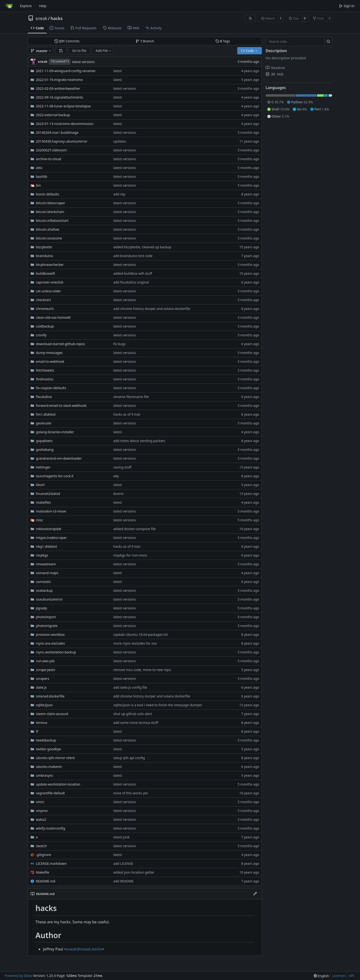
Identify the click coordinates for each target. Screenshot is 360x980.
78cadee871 (60, 62)
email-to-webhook (50, 361)
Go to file (79, 51)
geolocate (44, 423)
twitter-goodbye (49, 749)
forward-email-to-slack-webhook (61, 405)
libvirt (40, 485)
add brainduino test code (133, 256)
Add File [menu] (104, 51)
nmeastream (46, 564)
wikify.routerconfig (51, 828)
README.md (46, 881)
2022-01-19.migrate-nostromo (59, 80)
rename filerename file (131, 397)
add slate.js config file (130, 687)
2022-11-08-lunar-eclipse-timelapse (63, 106)
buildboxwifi (45, 273)
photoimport (46, 617)
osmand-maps (47, 573)
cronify (41, 335)
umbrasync (45, 775)
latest (117, 71)
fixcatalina (44, 397)
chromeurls (45, 309)
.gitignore (44, 855)
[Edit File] (255, 894)
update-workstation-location (58, 784)
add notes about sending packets (139, 441)
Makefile (43, 872)
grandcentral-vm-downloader (59, 458)
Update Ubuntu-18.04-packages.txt (141, 634)
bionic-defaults (47, 194)
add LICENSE (123, 863)
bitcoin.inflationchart (52, 221)
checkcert (43, 300)
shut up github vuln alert (132, 714)
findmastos (45, 379)
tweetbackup (46, 740)
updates (119, 141)
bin (38, 185)
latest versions (83, 62)
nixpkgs (42, 555)
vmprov (42, 811)
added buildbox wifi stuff (133, 273)
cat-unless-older (48, 291)
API (351, 976)
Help (43, 6)
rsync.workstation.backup (56, 652)
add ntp (119, 194)
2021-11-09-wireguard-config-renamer (66, 71)
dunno (118, 494)
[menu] (321, 976)
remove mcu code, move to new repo (142, 670)
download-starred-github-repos (60, 344)
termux (42, 723)
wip (116, 476)
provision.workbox (50, 634)
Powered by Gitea (18, 976)
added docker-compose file (134, 529)
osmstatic (43, 582)
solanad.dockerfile (50, 696)
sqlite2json (44, 705)
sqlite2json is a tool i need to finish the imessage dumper (158, 705)
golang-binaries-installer (55, 432)
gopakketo (44, 441)
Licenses (339, 976)
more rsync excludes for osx (135, 643)
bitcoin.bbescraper (51, 203)
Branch (145, 41)
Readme (275, 68)
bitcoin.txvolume (49, 238)
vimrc (40, 802)
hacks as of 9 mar (127, 414)
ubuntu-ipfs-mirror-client (55, 758)
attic (39, 168)
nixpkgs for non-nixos (130, 555)
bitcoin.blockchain (50, 212)
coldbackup (45, 326)
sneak (41, 18)
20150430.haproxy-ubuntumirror (62, 141)
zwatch (41, 846)
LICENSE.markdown (51, 863)
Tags (223, 41)
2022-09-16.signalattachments (59, 97)
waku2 (41, 819)
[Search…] (328, 41)
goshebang (45, 450)
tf (37, 731)
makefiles (43, 502)
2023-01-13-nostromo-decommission (65, 124)
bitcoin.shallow (48, 229)
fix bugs (119, 344)
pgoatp (41, 608)
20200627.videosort (51, 150)
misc (39, 520)
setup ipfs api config (129, 758)
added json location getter (134, 872)
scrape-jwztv (46, 670)
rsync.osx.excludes (50, 643)
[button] (61, 51)
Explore (26, 6)
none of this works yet (130, 793)
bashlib (42, 177)
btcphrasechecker (50, 265)
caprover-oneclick (50, 282)
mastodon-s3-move (51, 511)
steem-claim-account (52, 714)
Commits (67, 41)
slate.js (41, 687)
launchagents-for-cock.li (55, 476)
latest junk (121, 837)
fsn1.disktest (46, 414)
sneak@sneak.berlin (84, 949)
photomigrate (47, 626)
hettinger (43, 467)
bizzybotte (44, 247)
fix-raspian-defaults (51, 388)
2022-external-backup (53, 115)
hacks (57, 18)
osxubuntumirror (49, 599)
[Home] (9, 6)
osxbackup (44, 590)
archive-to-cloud (49, 159)
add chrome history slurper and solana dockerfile (152, 309)
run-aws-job (45, 661)
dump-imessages (49, 353)
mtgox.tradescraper (51, 538)
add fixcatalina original (131, 282)
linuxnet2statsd (48, 494)
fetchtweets (45, 370)
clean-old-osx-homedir (54, 317)
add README (123, 881)
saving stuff (122, 467)
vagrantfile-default (50, 793)
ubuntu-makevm (49, 767)
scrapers (43, 679)
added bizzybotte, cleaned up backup (142, 247)
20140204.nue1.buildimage (57, 132)
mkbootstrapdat (49, 529)
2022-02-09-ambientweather (58, 88)
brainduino (44, 256)
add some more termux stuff (136, 723)
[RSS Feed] (250, 18)
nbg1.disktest (46, 546)
